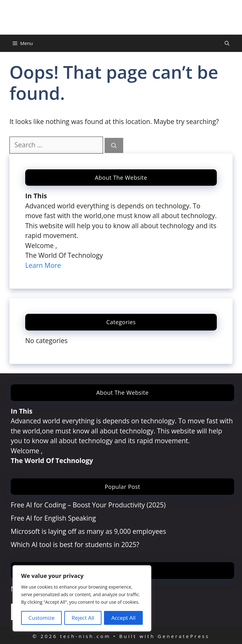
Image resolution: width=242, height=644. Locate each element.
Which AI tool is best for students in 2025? (75, 545)
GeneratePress (184, 636)
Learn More (43, 265)
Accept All (123, 618)
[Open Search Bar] (227, 43)
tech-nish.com (121, 17)
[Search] (114, 145)
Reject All (83, 618)
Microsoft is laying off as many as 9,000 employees (88, 531)
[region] (82, 598)
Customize (41, 618)
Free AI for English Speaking (53, 518)
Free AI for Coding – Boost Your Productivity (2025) (88, 505)
